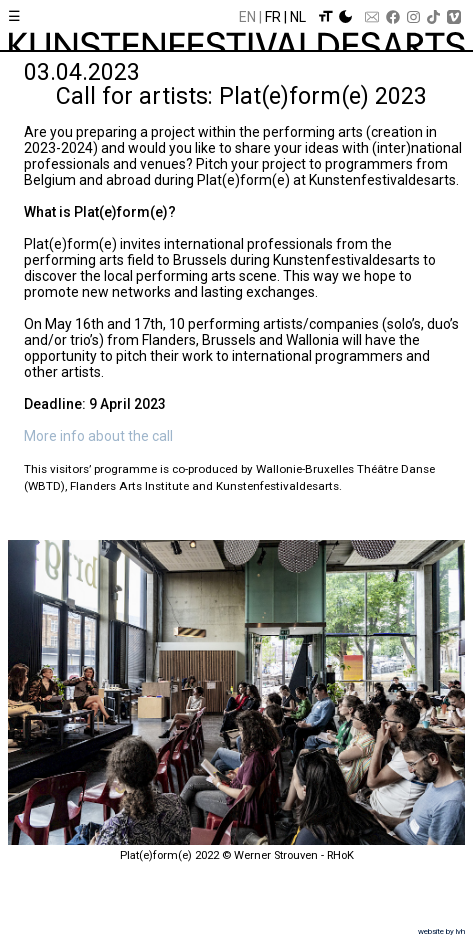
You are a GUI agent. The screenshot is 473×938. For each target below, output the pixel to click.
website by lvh (441, 931)
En (247, 17)
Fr (273, 17)
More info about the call (98, 436)
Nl (298, 17)
